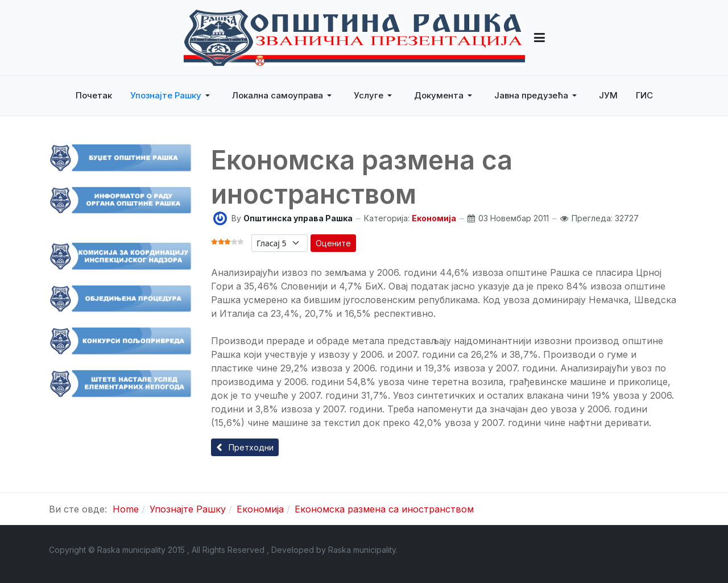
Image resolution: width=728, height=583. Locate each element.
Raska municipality (362, 550)
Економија (434, 218)
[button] (539, 38)
